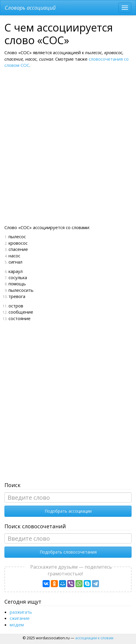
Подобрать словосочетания (68, 552)
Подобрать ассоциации (68, 511)
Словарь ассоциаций (30, 8)
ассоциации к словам (94, 638)
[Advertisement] (67, 151)
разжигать (21, 612)
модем (17, 625)
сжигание (20, 618)
